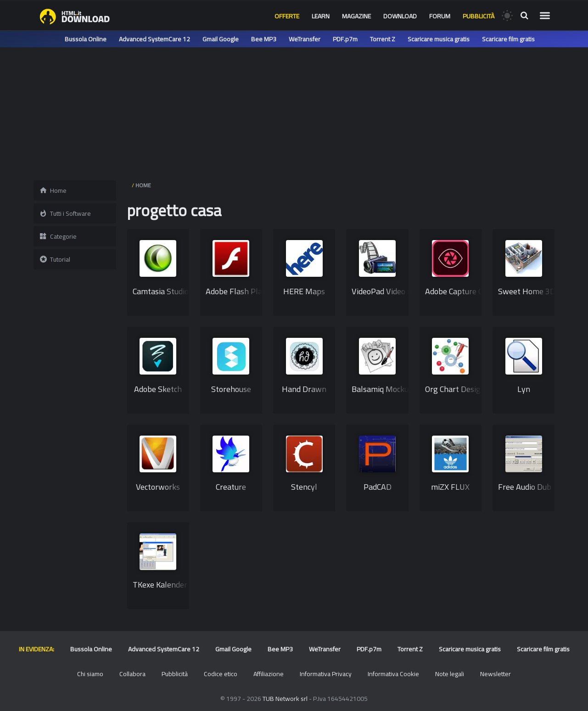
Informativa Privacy (326, 674)
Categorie (58, 236)
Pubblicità (479, 16)
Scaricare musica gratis (439, 39)
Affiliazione (269, 674)
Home (53, 190)
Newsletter (496, 674)
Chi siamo (90, 674)
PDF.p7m (345, 39)
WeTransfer (305, 39)
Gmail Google (221, 39)
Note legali (450, 674)
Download (400, 16)
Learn (321, 16)
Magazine (356, 16)
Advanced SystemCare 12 (154, 39)
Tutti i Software (65, 213)
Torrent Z (383, 39)
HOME (143, 185)
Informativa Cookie (393, 674)
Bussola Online (86, 39)
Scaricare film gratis (508, 39)
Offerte (287, 16)
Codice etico (221, 674)
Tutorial (55, 259)
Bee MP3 (264, 39)
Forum (440, 16)
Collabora (132, 674)
